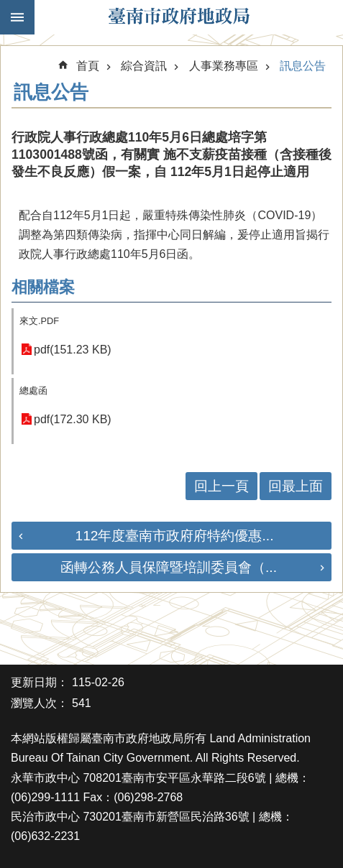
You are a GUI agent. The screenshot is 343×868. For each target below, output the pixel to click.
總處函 (33, 391)
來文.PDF (39, 321)
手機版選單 (17, 17)
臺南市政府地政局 (179, 17)
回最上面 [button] (296, 486)
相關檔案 (43, 287)
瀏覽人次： (40, 703)
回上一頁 (221, 486)
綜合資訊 (144, 66)
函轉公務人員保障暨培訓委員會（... (169, 567)
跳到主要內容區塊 (8, 8)
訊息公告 (303, 66)
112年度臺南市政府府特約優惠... (174, 536)
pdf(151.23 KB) (73, 350)
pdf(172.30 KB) (73, 419)
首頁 (88, 66)
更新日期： (40, 682)
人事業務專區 (224, 66)
